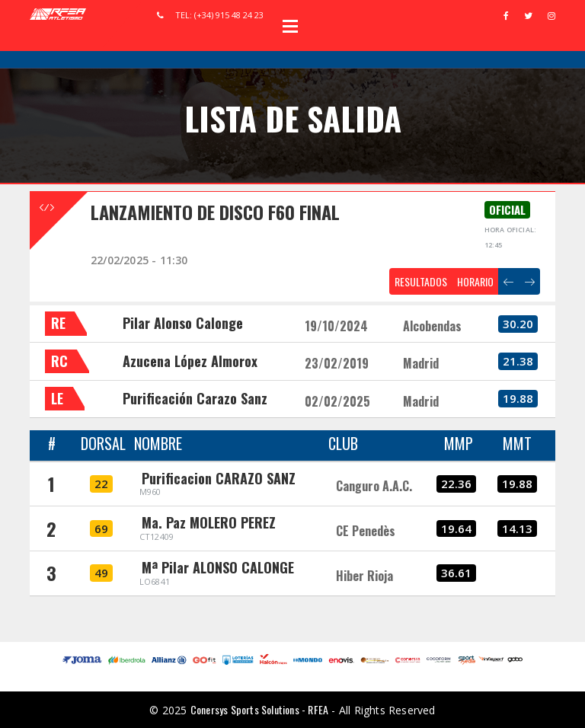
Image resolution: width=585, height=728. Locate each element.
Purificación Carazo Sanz (195, 398)
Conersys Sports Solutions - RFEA (259, 709)
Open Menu (290, 26)
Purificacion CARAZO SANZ (219, 478)
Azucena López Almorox (190, 361)
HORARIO (475, 281)
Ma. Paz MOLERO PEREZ (209, 522)
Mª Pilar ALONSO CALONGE (218, 567)
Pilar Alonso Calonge (183, 323)
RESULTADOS (421, 281)
